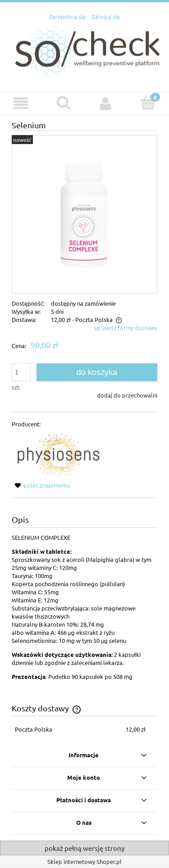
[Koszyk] (148, 103)
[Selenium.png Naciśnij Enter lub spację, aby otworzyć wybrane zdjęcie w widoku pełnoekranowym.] (85, 214)
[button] (21, 103)
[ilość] (21, 372)
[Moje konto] (106, 103)
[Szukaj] (64, 103)
